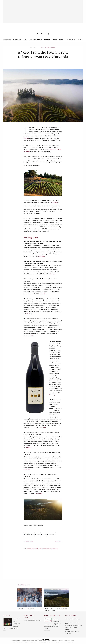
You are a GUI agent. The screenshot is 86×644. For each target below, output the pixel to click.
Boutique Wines (45, 51)
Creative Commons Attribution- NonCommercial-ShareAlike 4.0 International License (56, 643)
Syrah (53, 552)
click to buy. (42, 260)
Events (55, 43)
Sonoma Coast (48, 552)
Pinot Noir (42, 552)
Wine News (47, 43)
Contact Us (68, 635)
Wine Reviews (7, 43)
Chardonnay (29, 552)
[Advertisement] (43, 10)
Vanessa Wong (54, 206)
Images (25, 43)
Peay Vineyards (36, 552)
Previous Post (29, 546)
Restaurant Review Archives (73, 633)
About (61, 43)
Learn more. (47, 627)
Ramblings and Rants (36, 43)
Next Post (58, 546)
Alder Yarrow (27, 643)
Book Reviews (17, 43)
